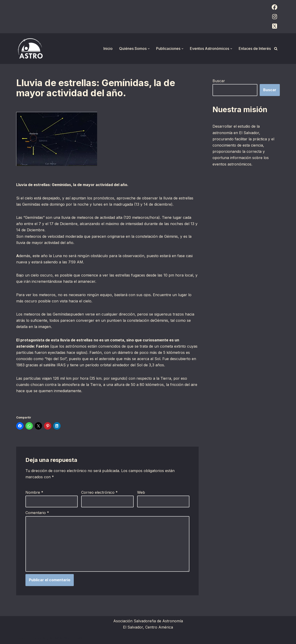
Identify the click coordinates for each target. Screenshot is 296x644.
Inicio (108, 48)
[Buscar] (276, 49)
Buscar (219, 81)
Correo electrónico (99, 492)
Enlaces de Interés (255, 48)
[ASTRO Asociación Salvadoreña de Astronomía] (30, 49)
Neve (21, 638)
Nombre (34, 492)
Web (141, 492)
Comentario (37, 513)
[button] (149, 49)
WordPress (73, 638)
